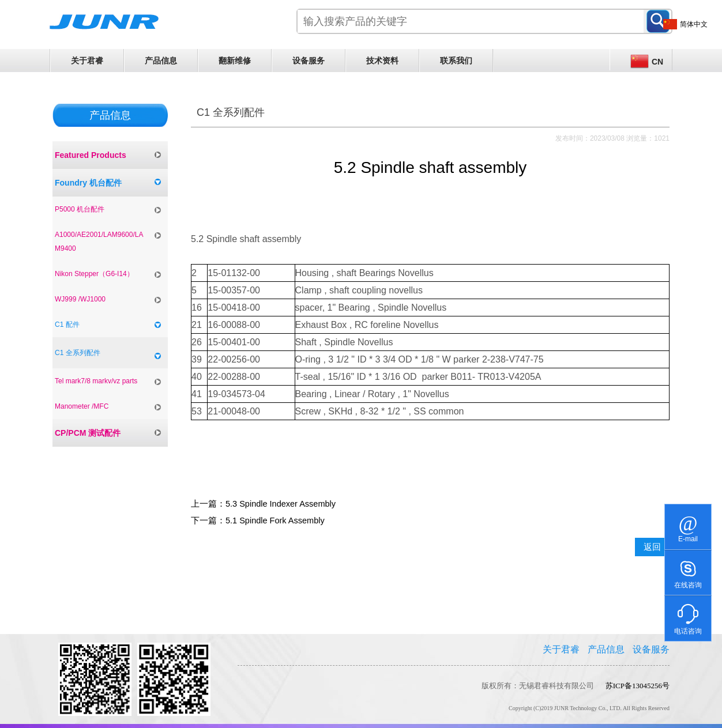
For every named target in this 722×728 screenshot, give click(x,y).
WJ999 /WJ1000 (80, 299)
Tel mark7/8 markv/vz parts (96, 381)
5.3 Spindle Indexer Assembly (281, 504)
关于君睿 (87, 61)
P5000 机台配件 (80, 209)
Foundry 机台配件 (88, 183)
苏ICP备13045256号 (638, 686)
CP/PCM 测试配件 (88, 433)
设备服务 (309, 61)
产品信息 (161, 61)
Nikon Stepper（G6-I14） (94, 274)
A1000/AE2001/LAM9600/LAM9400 (99, 242)
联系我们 (456, 61)
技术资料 (382, 61)
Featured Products (91, 155)
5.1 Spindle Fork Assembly (275, 520)
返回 (652, 547)
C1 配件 (67, 325)
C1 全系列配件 (78, 353)
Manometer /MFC (82, 406)
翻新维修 (235, 61)
